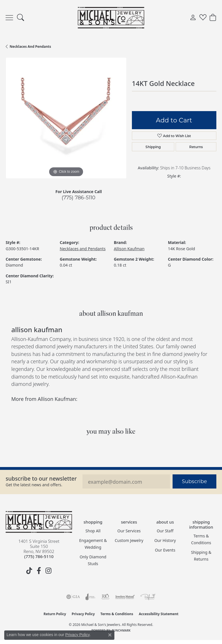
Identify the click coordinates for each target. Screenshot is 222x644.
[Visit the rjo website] (105, 597)
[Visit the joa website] (91, 597)
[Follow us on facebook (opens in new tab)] (39, 571)
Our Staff (165, 531)
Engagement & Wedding (93, 544)
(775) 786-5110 (79, 197)
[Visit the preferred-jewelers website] (148, 597)
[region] (66, 118)
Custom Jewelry (129, 540)
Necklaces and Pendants (30, 47)
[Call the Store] (39, 556)
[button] (20, 18)
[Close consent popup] (110, 635)
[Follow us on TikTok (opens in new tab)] (29, 571)
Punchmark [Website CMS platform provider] (121, 630)
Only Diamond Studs (93, 560)
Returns (196, 147)
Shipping (153, 147)
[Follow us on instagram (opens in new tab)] (49, 571)
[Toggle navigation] (9, 18)
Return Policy (55, 614)
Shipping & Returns (201, 556)
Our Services (129, 531)
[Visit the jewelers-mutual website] (125, 597)
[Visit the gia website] (73, 597)
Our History (165, 540)
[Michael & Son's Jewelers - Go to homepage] (39, 522)
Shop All (93, 531)
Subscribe (194, 481)
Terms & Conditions (201, 539)
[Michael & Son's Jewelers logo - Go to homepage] (111, 18)
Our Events (165, 550)
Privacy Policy (83, 614)
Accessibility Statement (158, 614)
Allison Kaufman (129, 249)
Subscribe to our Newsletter (41, 478)
